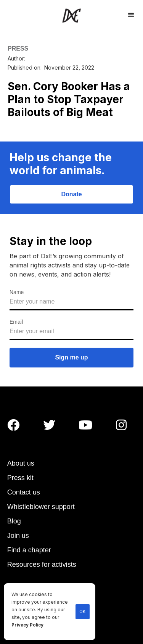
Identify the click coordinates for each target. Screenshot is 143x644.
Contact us (24, 492)
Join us (18, 536)
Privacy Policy (27, 625)
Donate (71, 194)
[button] (131, 14)
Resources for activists (42, 564)
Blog (14, 521)
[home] (71, 15)
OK (83, 612)
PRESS (18, 48)
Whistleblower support (41, 507)
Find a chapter (29, 550)
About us (21, 463)
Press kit (20, 478)
